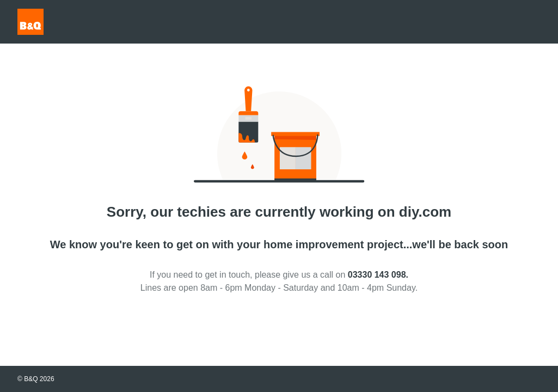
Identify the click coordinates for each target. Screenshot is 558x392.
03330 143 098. (378, 275)
